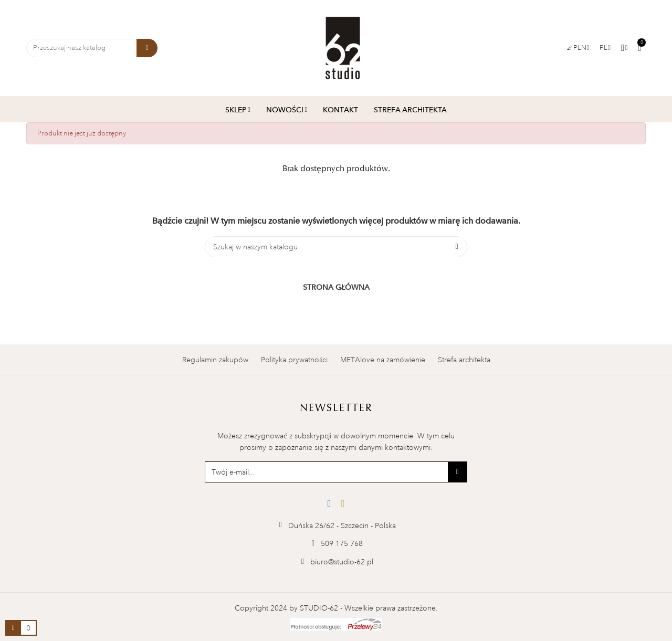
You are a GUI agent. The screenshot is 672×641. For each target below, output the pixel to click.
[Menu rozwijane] (605, 48)
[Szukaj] (336, 247)
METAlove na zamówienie (383, 360)
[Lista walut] (578, 48)
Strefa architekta (464, 360)
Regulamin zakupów (215, 360)
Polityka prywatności (294, 360)
